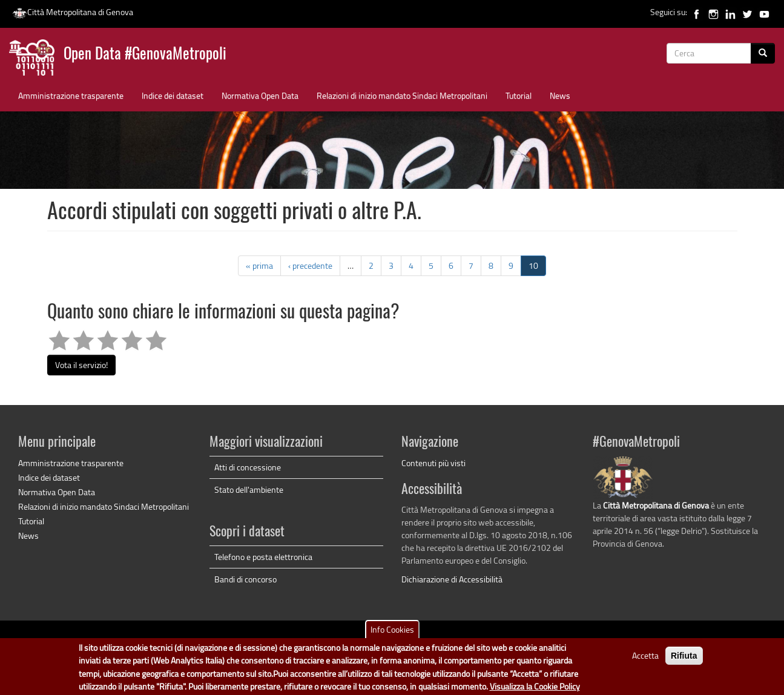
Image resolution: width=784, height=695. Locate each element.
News (560, 95)
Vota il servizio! (81, 365)
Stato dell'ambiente (249, 489)
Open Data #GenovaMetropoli (145, 55)
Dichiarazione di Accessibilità (452, 579)
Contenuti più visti (433, 463)
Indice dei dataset (173, 95)
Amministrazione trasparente (71, 95)
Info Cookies (392, 635)
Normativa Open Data (260, 95)
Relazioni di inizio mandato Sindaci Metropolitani (402, 95)
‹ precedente (310, 265)
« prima (259, 265)
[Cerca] (763, 53)
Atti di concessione (248, 467)
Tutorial (519, 95)
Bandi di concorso (245, 579)
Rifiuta (684, 661)
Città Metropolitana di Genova (73, 12)
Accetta (645, 661)
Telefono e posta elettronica (263, 557)
